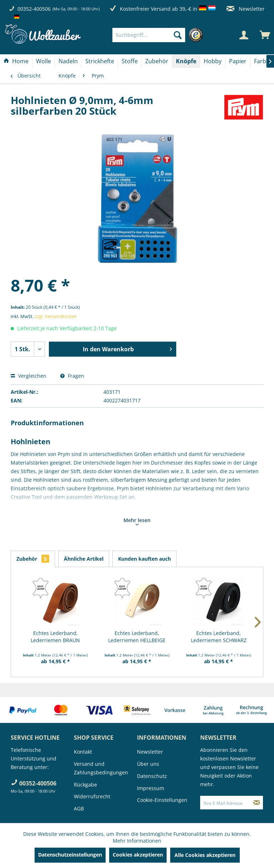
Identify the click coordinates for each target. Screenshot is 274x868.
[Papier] (238, 61)
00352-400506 (34, 9)
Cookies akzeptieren (138, 855)
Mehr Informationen (137, 841)
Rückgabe (85, 785)
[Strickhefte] (100, 61)
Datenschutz (152, 776)
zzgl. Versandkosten (56, 316)
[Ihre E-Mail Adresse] (225, 803)
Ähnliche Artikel (84, 559)
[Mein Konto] (244, 35)
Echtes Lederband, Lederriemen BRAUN (55, 637)
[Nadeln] (68, 61)
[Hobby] (213, 61)
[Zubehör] (157, 61)
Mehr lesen (137, 521)
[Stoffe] (130, 61)
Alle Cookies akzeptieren (205, 855)
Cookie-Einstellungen (162, 800)
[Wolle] (44, 61)
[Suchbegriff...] (149, 35)
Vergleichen (29, 376)
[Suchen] (178, 35)
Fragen (72, 376)
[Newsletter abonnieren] (257, 803)
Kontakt (83, 752)
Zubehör (33, 559)
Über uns (148, 764)
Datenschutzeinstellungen (70, 855)
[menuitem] (159, 35)
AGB (79, 809)
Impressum (151, 788)
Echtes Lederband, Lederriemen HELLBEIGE (137, 637)
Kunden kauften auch (144, 559)
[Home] (16, 61)
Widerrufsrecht (92, 796)
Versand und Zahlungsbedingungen (101, 768)
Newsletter (246, 9)
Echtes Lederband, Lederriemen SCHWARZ (219, 637)
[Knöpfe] (186, 61)
